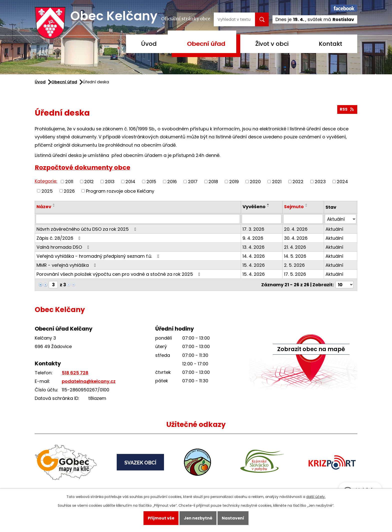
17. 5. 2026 (295, 274)
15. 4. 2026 (254, 265)
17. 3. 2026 (253, 229)
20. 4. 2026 (296, 229)
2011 (69, 182)
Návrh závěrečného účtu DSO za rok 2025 (87, 229)
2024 (342, 182)
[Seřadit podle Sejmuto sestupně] (306, 206)
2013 (110, 182)
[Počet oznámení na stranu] (344, 285)
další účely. (316, 497)
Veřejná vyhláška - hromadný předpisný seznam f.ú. (99, 256)
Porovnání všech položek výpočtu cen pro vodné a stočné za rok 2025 (119, 274)
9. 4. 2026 (253, 238)
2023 (320, 182)
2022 (298, 182)
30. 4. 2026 (296, 238)
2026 (69, 191)
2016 (172, 182)
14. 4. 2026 (254, 256)
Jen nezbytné (198, 518)
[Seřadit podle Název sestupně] (54, 206)
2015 (151, 182)
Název (44, 207)
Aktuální (334, 229)
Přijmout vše (161, 518)
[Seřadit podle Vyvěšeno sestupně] (268, 206)
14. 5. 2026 (295, 256)
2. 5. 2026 (294, 265)
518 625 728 (75, 373)
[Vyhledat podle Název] (138, 219)
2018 (213, 182)
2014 (130, 182)
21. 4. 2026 (295, 247)
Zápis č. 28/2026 (59, 238)
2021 (277, 182)
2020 (255, 182)
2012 (89, 182)
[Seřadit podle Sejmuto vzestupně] (306, 204)
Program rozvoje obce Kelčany (120, 191)
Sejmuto (294, 207)
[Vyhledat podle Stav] (340, 219)
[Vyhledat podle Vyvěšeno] (262, 219)
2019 (234, 182)
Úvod (149, 44)
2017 (193, 182)
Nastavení (233, 518)
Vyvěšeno (254, 207)
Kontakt (330, 44)
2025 (47, 191)
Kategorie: (46, 181)
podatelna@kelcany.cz (89, 381)
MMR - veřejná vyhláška (67, 265)
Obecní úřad (206, 44)
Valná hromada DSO (64, 247)
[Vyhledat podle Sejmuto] (303, 219)
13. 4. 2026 (253, 247)
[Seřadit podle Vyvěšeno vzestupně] (268, 204)
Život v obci (272, 44)
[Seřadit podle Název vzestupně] (54, 204)
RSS (347, 109)
